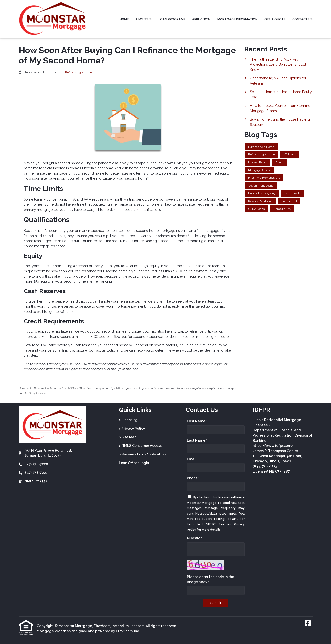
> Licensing (128, 420)
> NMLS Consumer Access (140, 446)
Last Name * (197, 440)
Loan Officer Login (134, 463)
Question (195, 538)
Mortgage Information (237, 19)
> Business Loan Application (142, 454)
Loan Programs (172, 19)
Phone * (193, 478)
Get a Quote (275, 19)
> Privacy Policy (132, 429)
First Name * (197, 421)
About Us (144, 19)
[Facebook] (308, 624)
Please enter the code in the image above (210, 579)
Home (124, 19)
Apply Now (201, 19)
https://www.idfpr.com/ (273, 446)
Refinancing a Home (79, 72)
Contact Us (302, 19)
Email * (193, 459)
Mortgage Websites (54, 631)
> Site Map (128, 437)
